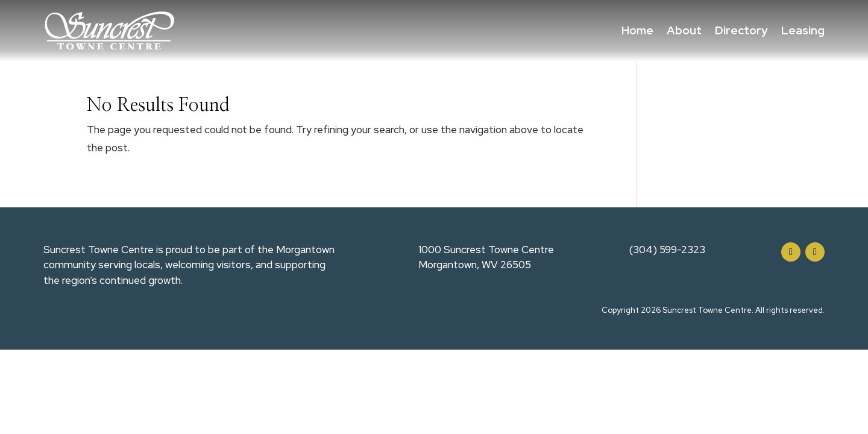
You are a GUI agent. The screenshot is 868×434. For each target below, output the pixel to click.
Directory (741, 30)
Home (637, 30)
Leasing (803, 30)
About (684, 30)
